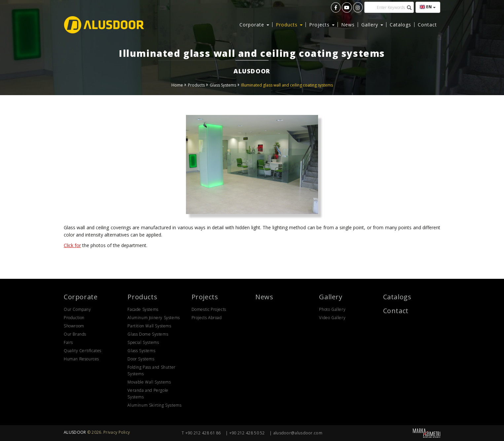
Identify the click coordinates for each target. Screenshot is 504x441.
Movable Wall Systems (149, 382)
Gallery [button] (372, 25)
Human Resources (81, 359)
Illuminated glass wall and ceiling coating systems (287, 85)
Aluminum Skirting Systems (154, 405)
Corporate (81, 297)
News (348, 25)
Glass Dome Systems (148, 334)
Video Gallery (332, 318)
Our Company (77, 309)
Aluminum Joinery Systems (154, 318)
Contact (427, 25)
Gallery (331, 297)
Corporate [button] (254, 25)
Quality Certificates (83, 351)
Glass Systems (223, 85)
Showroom (74, 326)
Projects (205, 297)
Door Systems (141, 359)
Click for (72, 245)
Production (74, 318)
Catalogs (400, 25)
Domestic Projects (209, 309)
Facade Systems (143, 309)
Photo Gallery (332, 309)
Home (177, 85)
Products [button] (289, 25)
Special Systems (143, 342)
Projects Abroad (207, 318)
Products (196, 85)
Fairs (68, 342)
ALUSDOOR (75, 432)
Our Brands (75, 334)
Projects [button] (322, 25)
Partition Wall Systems (149, 326)
